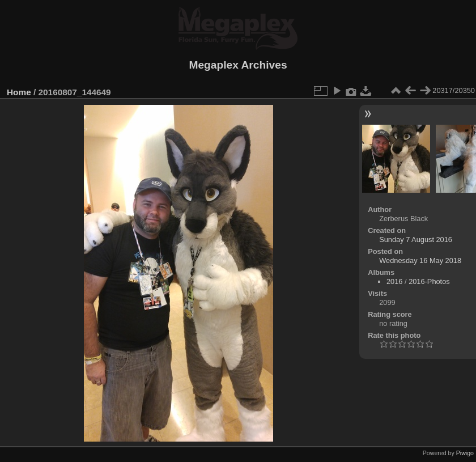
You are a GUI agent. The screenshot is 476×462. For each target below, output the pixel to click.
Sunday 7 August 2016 (416, 240)
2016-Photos (429, 281)
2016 (394, 281)
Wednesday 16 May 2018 (420, 260)
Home (19, 92)
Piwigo (465, 453)
